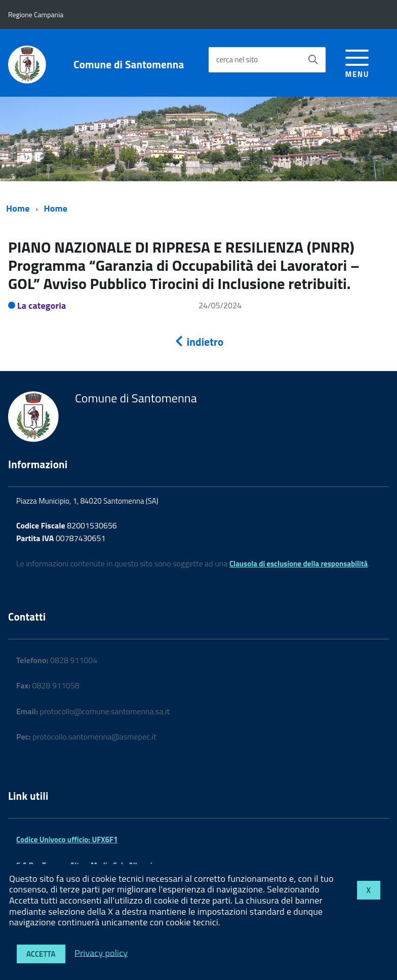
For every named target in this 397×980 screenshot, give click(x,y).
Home (18, 208)
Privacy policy (101, 952)
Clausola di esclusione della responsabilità (299, 564)
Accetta (41, 954)
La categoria (42, 305)
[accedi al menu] (357, 62)
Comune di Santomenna (129, 65)
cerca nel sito (237, 59)
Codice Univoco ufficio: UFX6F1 (67, 840)
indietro (198, 342)
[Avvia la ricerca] (313, 60)
